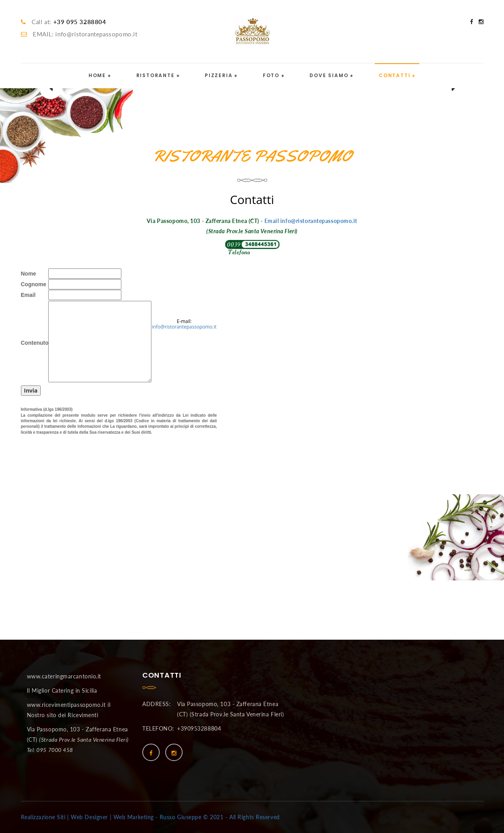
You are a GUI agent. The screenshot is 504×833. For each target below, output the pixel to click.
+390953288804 (199, 728)
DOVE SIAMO (329, 75)
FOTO (271, 75)
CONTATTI (395, 75)
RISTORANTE (156, 75)
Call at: (69, 22)
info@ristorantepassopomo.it (184, 327)
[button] (51, 88)
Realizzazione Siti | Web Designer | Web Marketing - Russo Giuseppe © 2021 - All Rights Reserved (150, 817)
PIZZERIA (219, 75)
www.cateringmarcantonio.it (64, 676)
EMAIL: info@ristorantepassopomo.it (85, 34)
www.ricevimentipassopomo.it (66, 705)
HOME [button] (97, 75)
